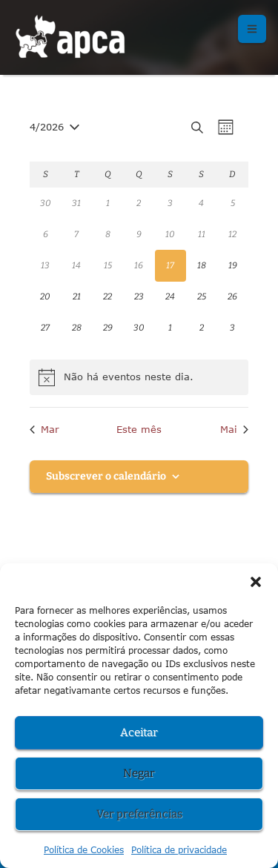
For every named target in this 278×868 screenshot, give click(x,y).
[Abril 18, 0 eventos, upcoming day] (202, 265)
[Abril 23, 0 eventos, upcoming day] (139, 297)
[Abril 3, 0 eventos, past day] (171, 203)
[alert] (139, 377)
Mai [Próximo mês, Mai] (234, 429)
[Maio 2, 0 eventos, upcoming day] (202, 328)
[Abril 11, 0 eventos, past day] (202, 234)
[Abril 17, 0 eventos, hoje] (171, 265)
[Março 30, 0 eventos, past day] (45, 203)
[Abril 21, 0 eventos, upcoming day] (76, 297)
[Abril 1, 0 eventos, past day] (107, 203)
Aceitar (139, 732)
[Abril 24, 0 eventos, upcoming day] (171, 297)
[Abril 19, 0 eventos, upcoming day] (233, 265)
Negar (139, 773)
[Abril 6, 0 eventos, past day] (45, 234)
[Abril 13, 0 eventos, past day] (45, 265)
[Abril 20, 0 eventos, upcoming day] (45, 297)
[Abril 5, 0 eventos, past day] (233, 203)
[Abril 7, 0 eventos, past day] (76, 234)
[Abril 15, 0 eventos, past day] (107, 265)
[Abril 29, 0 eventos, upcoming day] (107, 328)
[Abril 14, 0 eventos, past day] (76, 265)
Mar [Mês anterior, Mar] (44, 429)
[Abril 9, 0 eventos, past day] (139, 234)
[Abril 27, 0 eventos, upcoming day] (45, 328)
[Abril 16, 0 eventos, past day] (139, 265)
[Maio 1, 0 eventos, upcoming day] (171, 328)
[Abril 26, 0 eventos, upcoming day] (233, 297)
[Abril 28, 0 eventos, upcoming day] (76, 328)
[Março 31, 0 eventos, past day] (76, 203)
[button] (256, 582)
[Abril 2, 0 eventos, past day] (139, 203)
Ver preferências (139, 814)
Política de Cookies (84, 850)
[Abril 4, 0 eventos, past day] (202, 203)
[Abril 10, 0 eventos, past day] (171, 234)
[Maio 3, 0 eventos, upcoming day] (233, 328)
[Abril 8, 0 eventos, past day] (107, 234)
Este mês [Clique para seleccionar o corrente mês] (139, 429)
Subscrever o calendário (106, 476)
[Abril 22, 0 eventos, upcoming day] (107, 297)
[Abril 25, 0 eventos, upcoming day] (202, 297)
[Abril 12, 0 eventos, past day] (233, 234)
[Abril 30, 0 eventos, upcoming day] (139, 328)
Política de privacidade (179, 850)
